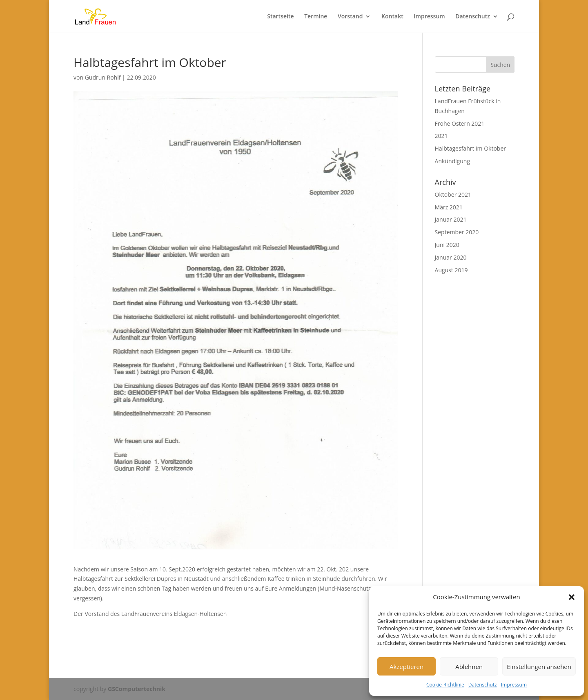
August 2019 (451, 270)
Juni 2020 (447, 245)
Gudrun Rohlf (103, 77)
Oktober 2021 (453, 194)
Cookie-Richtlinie (445, 685)
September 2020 (457, 232)
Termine (316, 17)
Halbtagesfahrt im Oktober (470, 148)
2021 (441, 136)
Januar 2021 (451, 219)
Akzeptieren (406, 667)
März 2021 (449, 207)
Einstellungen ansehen (539, 667)
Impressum (514, 685)
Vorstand (350, 17)
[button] (572, 597)
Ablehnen (469, 667)
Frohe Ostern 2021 (460, 123)
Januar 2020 (451, 257)
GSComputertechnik (137, 689)
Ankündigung (452, 161)
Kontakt (392, 17)
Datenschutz (483, 685)
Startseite (280, 17)
